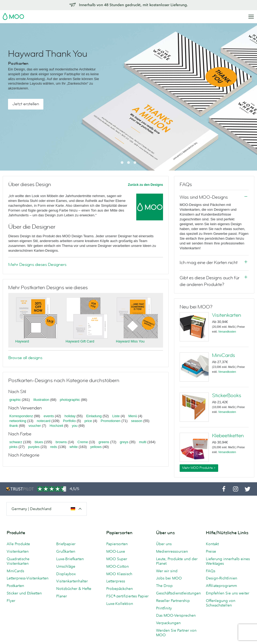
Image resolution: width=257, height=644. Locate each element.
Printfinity (164, 608)
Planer (62, 596)
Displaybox (66, 574)
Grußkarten (66, 551)
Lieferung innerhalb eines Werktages (228, 561)
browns (61, 442)
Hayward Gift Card (80, 341)
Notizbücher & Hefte (74, 589)
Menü (133, 416)
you (75, 426)
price (88, 421)
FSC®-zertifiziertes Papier (127, 596)
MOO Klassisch (119, 574)
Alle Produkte (18, 544)
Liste (116, 416)
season (137, 421)
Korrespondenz (21, 416)
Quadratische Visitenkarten (18, 561)
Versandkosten (227, 332)
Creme (83, 442)
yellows (96, 447)
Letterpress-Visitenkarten (28, 578)
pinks (13, 447)
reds (53, 447)
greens (104, 442)
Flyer (11, 601)
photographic (70, 400)
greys (124, 442)
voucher (35, 426)
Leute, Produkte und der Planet (177, 561)
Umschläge (66, 566)
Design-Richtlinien (222, 578)
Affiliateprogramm (221, 586)
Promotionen (111, 421)
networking (18, 421)
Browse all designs (25, 358)
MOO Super (117, 559)
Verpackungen (168, 623)
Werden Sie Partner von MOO (176, 633)
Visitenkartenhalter (72, 581)
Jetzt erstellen (26, 104)
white (74, 447)
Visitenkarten (227, 315)
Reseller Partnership (173, 601)
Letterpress (116, 581)
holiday (70, 416)
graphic (15, 400)
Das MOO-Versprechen (176, 615)
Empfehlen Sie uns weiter (228, 593)
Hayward (22, 341)
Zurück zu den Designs (145, 185)
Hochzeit (56, 426)
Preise (211, 551)
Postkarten (15, 586)
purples (34, 447)
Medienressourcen (172, 551)
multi (143, 442)
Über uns (164, 544)
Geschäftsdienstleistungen (178, 593)
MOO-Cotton (118, 566)
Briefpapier (66, 544)
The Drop (164, 586)
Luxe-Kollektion (120, 604)
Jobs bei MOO (169, 578)
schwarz (16, 442)
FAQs (211, 571)
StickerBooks (227, 396)
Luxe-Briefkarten (70, 559)
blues (39, 442)
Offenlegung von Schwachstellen (221, 603)
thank (14, 426)
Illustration (41, 400)
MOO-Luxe (116, 551)
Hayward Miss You (130, 341)
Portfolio (69, 421)
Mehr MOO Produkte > (199, 468)
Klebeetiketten (228, 436)
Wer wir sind (167, 571)
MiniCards (224, 355)
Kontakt (212, 544)
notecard (44, 421)
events (49, 416)
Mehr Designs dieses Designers (37, 265)
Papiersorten (117, 544)
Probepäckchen (120, 589)
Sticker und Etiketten (24, 593)
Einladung (94, 416)
